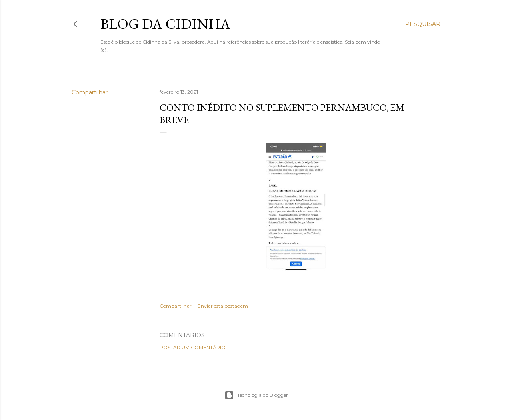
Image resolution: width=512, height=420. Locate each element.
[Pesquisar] (423, 24)
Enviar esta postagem (223, 306)
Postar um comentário (193, 347)
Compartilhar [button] (90, 92)
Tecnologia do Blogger (256, 395)
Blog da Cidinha (165, 24)
